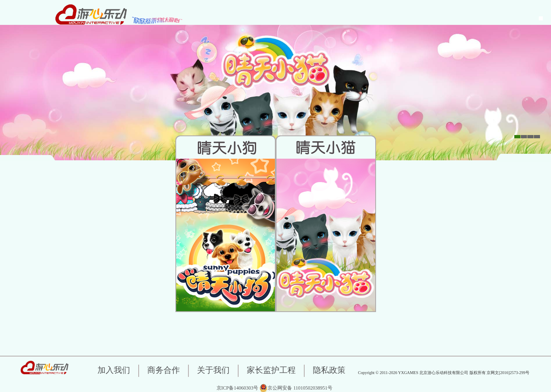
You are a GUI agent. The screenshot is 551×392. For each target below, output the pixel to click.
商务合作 (164, 370)
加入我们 (114, 370)
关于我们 (213, 370)
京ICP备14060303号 (238, 388)
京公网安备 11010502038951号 (296, 388)
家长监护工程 (271, 370)
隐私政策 (329, 370)
